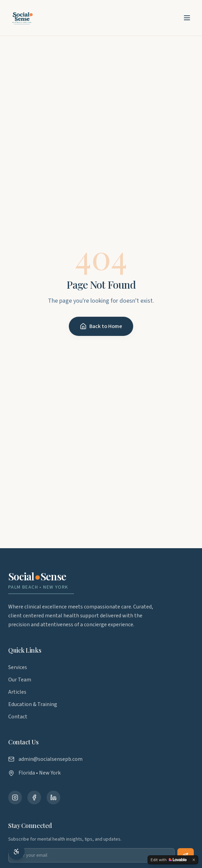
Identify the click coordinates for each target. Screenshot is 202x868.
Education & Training (33, 704)
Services (18, 667)
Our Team (20, 680)
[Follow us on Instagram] (15, 797)
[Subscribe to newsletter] (186, 855)
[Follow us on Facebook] (34, 797)
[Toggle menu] (187, 18)
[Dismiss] (194, 860)
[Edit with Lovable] (169, 860)
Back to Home (101, 326)
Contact (18, 717)
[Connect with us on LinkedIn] (53, 797)
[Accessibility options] (16, 852)
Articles (17, 692)
